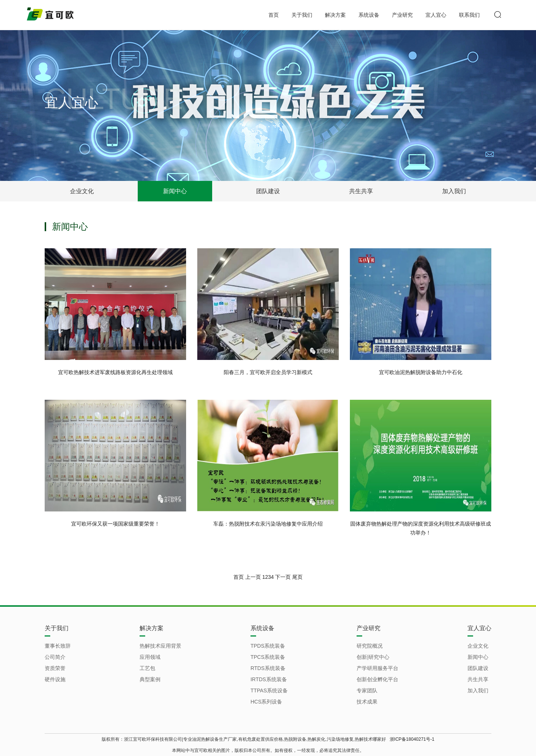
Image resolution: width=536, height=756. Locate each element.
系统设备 (369, 15)
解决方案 (335, 15)
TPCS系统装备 (268, 657)
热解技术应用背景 (160, 646)
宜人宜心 (436, 15)
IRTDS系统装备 (269, 679)
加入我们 (454, 191)
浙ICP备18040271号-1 (412, 739)
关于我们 (302, 15)
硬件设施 (55, 679)
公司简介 (55, 657)
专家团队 (367, 690)
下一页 (283, 577)
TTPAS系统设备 (269, 690)
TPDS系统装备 (268, 646)
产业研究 (402, 15)
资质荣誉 (55, 668)
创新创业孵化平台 (377, 679)
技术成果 (367, 702)
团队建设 (268, 191)
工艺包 (147, 668)
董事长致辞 (58, 646)
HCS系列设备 (267, 702)
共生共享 (361, 191)
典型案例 (150, 679)
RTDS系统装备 (268, 668)
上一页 (253, 577)
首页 (274, 15)
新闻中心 (175, 191)
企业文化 (82, 191)
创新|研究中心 (373, 657)
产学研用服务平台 (377, 668)
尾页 (297, 577)
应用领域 (150, 657)
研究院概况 (370, 646)
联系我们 (469, 15)
